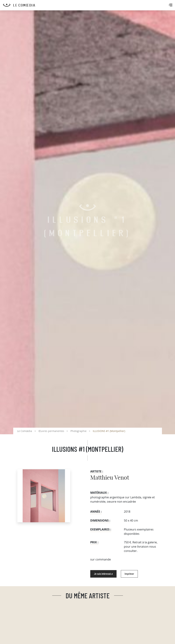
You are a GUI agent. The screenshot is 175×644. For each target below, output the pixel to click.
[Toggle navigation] (171, 5)
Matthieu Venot (110, 478)
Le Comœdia (25, 431)
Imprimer (129, 574)
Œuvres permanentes (51, 431)
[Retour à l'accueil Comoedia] (89, 5)
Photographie (78, 431)
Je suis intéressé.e (103, 574)
